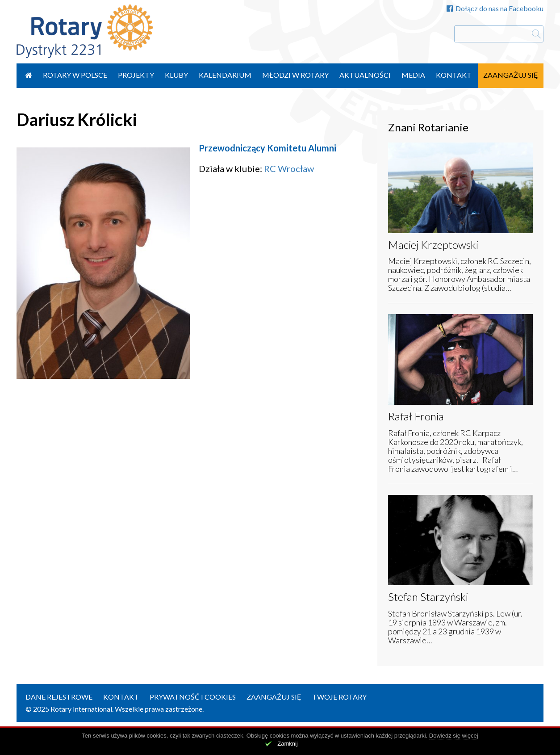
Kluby (176, 75)
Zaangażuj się (511, 75)
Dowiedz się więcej (454, 736)
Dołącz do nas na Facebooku (495, 8)
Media (413, 75)
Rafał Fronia (416, 416)
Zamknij (288, 744)
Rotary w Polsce (75, 75)
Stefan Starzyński (428, 597)
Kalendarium (225, 75)
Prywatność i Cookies (193, 697)
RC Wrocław (289, 168)
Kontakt (454, 75)
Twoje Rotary (339, 697)
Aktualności (365, 75)
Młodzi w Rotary (295, 75)
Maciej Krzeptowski (433, 245)
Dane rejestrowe (59, 697)
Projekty (136, 75)
